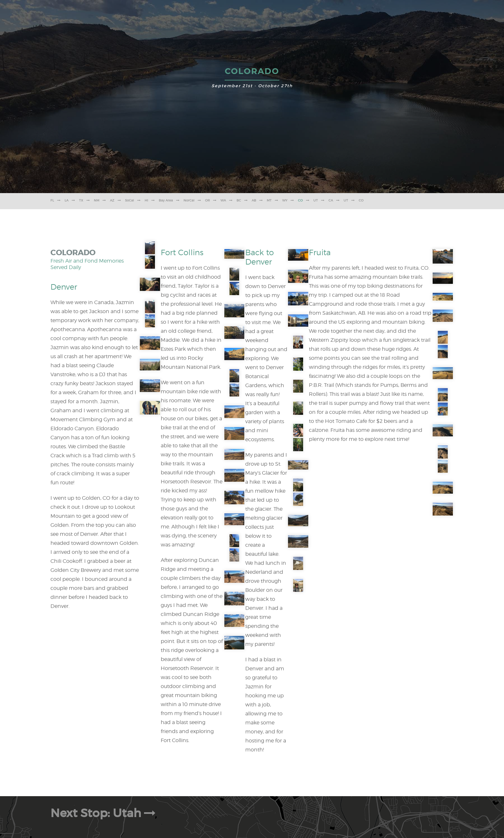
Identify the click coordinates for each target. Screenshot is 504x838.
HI (146, 200)
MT (269, 200)
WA (223, 200)
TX (81, 200)
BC (239, 200)
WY (285, 200)
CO (300, 200)
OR (207, 200)
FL (52, 200)
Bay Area (166, 200)
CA (331, 200)
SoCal (130, 200)
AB (254, 200)
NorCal (189, 200)
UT (316, 200)
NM (97, 200)
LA (67, 200)
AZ (112, 200)
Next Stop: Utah (104, 813)
